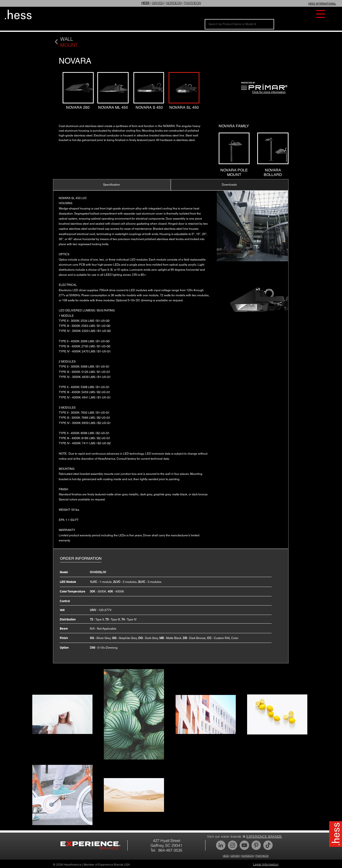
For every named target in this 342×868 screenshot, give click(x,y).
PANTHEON (193, 3)
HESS (226, 856)
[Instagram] (233, 845)
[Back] (56, 42)
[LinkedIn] (221, 845)
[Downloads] (230, 185)
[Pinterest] (256, 845)
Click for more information (269, 92)
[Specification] (112, 185)
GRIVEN (158, 3)
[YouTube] (244, 845)
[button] (321, 14)
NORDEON (174, 3)
